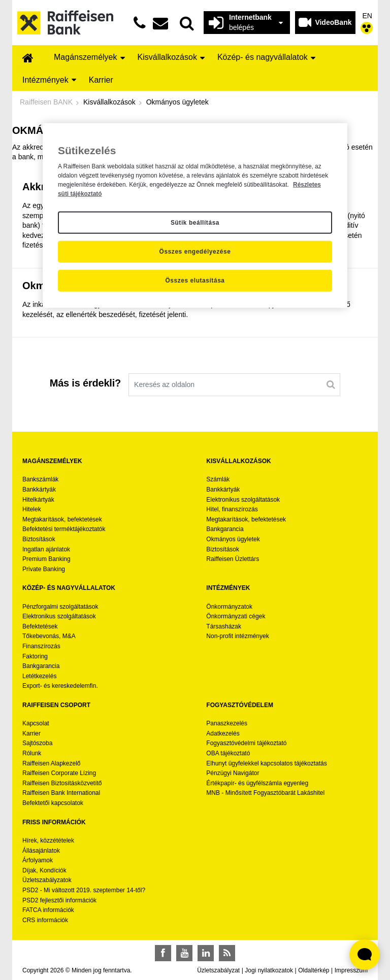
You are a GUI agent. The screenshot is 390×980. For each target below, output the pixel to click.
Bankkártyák (39, 489)
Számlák (218, 479)
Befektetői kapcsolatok (53, 803)
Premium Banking (46, 559)
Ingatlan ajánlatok (46, 549)
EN (367, 16)
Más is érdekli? (85, 383)
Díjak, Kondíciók (44, 870)
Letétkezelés (39, 676)
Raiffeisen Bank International (61, 793)
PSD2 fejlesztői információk (59, 900)
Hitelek (32, 509)
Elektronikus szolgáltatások (243, 500)
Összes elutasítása (195, 281)
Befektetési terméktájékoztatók (64, 529)
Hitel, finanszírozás (232, 509)
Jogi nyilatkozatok (269, 970)
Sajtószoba (37, 743)
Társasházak (224, 626)
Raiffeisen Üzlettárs (233, 559)
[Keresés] (331, 384)
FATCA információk (48, 910)
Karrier (31, 733)
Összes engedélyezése (195, 252)
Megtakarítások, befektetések (62, 519)
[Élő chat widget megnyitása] (365, 955)
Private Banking (44, 569)
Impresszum (351, 970)
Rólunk (32, 753)
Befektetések (40, 626)
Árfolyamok (38, 860)
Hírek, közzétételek (48, 841)
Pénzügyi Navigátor (233, 773)
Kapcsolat (36, 723)
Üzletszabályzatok (47, 880)
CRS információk (45, 920)
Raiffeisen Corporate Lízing (59, 773)
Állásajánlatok (41, 851)
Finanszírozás (41, 646)
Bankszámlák (40, 479)
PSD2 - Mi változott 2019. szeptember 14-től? (84, 890)
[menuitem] (28, 59)
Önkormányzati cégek (236, 616)
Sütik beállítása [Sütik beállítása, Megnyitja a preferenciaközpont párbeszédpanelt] (195, 222)
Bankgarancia (225, 529)
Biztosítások (39, 539)
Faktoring (35, 656)
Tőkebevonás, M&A (49, 636)
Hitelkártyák (38, 500)
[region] (195, 216)
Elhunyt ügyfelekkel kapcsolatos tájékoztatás (266, 763)
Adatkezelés (223, 733)
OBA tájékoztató (229, 753)
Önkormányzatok (229, 607)
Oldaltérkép (314, 970)
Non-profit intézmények (237, 636)
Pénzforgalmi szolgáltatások (60, 607)
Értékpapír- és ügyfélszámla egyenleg (257, 783)
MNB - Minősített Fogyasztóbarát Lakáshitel (265, 793)
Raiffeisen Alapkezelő (52, 763)
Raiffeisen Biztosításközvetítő (62, 783)
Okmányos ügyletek (233, 539)
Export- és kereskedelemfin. (60, 686)
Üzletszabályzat (218, 970)
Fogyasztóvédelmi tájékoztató (246, 743)
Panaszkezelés (227, 723)
